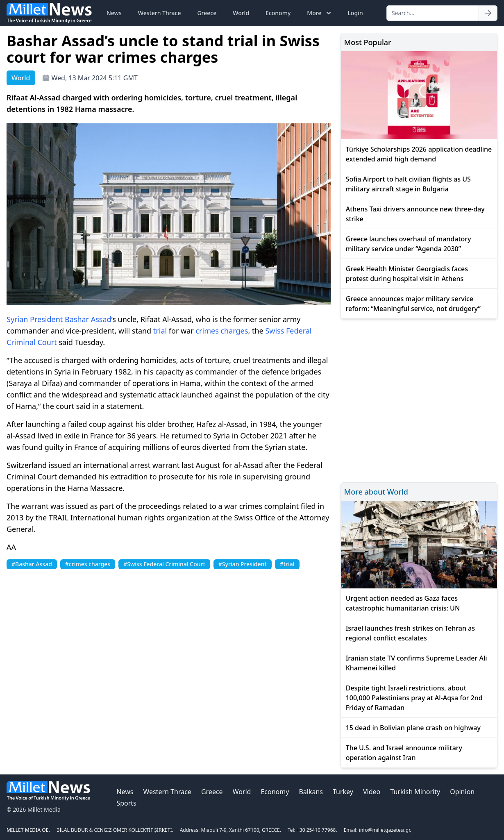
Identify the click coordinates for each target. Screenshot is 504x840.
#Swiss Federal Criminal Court (164, 564)
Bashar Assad (88, 319)
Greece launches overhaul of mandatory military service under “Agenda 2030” (409, 244)
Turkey (343, 792)
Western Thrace (160, 13)
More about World (376, 492)
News (114, 13)
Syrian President (35, 319)
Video (372, 792)
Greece (207, 13)
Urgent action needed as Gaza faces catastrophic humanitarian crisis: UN (403, 603)
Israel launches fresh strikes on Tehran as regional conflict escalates (410, 633)
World (241, 13)
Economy (278, 13)
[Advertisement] (419, 399)
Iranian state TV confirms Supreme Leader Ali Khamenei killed (417, 663)
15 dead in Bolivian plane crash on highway (413, 728)
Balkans (311, 792)
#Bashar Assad (32, 564)
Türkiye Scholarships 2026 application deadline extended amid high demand (419, 154)
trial (160, 331)
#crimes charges (88, 564)
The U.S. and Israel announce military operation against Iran (404, 753)
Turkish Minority (415, 792)
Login (355, 13)
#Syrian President (243, 564)
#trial (287, 564)
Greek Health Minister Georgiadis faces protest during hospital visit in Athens (407, 274)
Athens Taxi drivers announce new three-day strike (415, 214)
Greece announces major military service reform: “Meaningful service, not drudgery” (413, 304)
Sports (126, 803)
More (320, 13)
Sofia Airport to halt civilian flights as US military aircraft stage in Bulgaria (408, 184)
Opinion (462, 792)
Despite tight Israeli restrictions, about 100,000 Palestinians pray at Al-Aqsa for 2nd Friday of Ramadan (414, 698)
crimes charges (222, 331)
